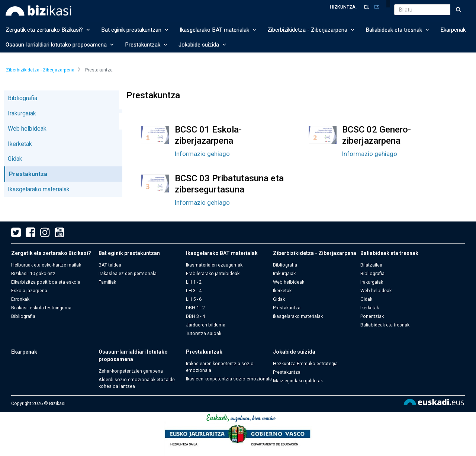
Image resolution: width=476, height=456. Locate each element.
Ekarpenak (453, 30)
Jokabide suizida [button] (202, 45)
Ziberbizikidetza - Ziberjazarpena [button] (311, 30)
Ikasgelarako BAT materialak (222, 253)
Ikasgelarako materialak (39, 189)
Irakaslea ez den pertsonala (128, 273)
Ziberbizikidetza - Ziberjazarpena (315, 253)
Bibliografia (22, 98)
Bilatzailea (371, 265)
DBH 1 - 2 (195, 308)
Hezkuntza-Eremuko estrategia (305, 363)
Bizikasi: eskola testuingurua (41, 308)
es (377, 7)
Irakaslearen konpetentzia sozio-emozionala (220, 367)
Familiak (107, 282)
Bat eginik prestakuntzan (129, 253)
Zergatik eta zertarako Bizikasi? (51, 253)
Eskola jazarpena (29, 291)
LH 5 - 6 (194, 299)
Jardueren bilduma (206, 325)
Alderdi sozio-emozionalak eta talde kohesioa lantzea (137, 383)
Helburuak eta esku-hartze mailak (46, 265)
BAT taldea (110, 265)
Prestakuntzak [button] (146, 45)
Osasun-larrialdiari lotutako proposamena (133, 355)
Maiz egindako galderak (298, 381)
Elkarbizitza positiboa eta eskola (46, 282)
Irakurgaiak (22, 113)
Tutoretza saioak (204, 333)
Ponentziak (372, 316)
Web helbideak (27, 129)
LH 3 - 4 (194, 291)
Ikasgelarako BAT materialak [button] (218, 30)
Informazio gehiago (202, 154)
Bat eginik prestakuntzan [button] (135, 30)
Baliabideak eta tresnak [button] (397, 30)
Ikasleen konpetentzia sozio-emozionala (229, 379)
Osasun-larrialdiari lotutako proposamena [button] (60, 45)
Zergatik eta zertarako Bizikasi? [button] (48, 30)
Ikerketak (20, 144)
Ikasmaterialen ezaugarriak (214, 265)
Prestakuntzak (204, 352)
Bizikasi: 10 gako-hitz (33, 273)
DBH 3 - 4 (195, 316)
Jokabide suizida (294, 352)
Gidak (15, 159)
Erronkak (20, 299)
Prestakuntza (28, 174)
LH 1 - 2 (194, 282)
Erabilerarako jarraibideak (213, 273)
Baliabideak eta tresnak (389, 253)
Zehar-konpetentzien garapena (131, 371)
